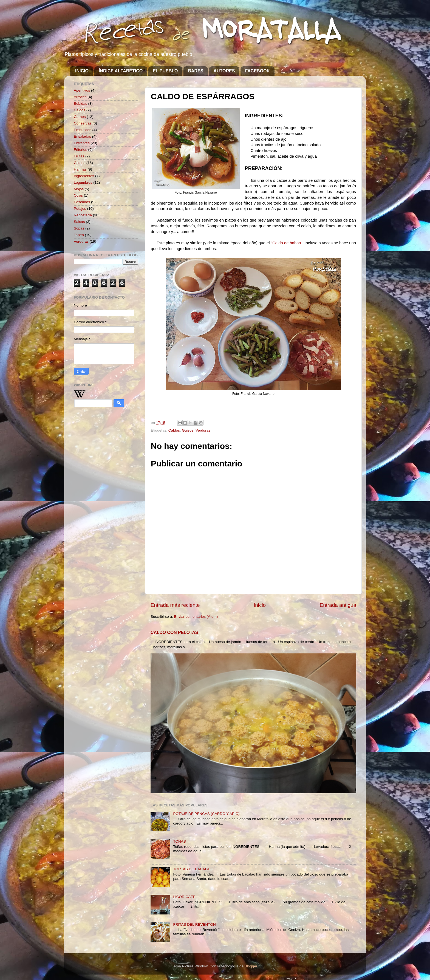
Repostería (83, 215)
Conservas (83, 123)
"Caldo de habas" (287, 243)
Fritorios (80, 150)
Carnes (80, 117)
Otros (78, 195)
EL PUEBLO (165, 71)
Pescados (82, 202)
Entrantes (82, 143)
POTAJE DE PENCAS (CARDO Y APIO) (206, 814)
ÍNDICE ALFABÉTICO (121, 71)
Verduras (203, 430)
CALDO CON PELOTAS (174, 632)
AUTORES (224, 71)
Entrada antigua (338, 605)
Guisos (188, 430)
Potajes (80, 209)
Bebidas (80, 104)
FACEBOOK (257, 71)
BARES (196, 71)
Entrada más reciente (175, 605)
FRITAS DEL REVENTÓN (194, 924)
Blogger (251, 966)
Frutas (79, 156)
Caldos (174, 430)
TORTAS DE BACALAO (193, 869)
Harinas (80, 169)
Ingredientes (84, 176)
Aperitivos (82, 90)
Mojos (79, 189)
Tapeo (79, 235)
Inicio (260, 605)
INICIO (82, 71)
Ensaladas (82, 136)
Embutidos (83, 130)
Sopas (79, 228)
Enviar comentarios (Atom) (196, 617)
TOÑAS (179, 841)
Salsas (79, 222)
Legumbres (83, 182)
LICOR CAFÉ (184, 897)
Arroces (80, 97)
